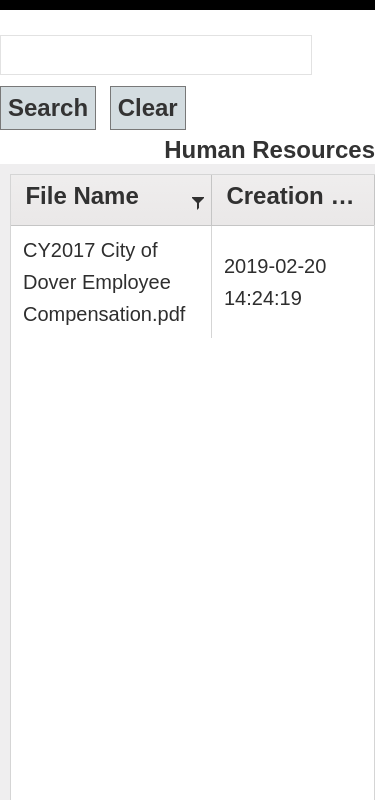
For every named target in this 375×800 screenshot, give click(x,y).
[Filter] (198, 200)
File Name (81, 195)
